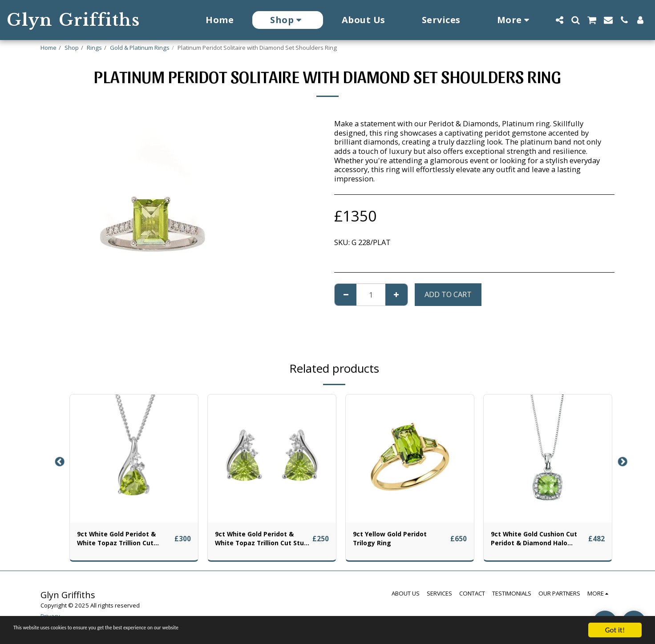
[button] (559, 20)
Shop (72, 48)
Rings (94, 48)
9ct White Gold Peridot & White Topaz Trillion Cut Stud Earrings (260, 541)
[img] (134, 459)
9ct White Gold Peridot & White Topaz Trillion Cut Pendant (122, 541)
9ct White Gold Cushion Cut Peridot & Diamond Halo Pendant (534, 541)
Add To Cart (448, 294)
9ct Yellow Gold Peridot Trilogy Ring (395, 540)
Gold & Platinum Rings (140, 48)
